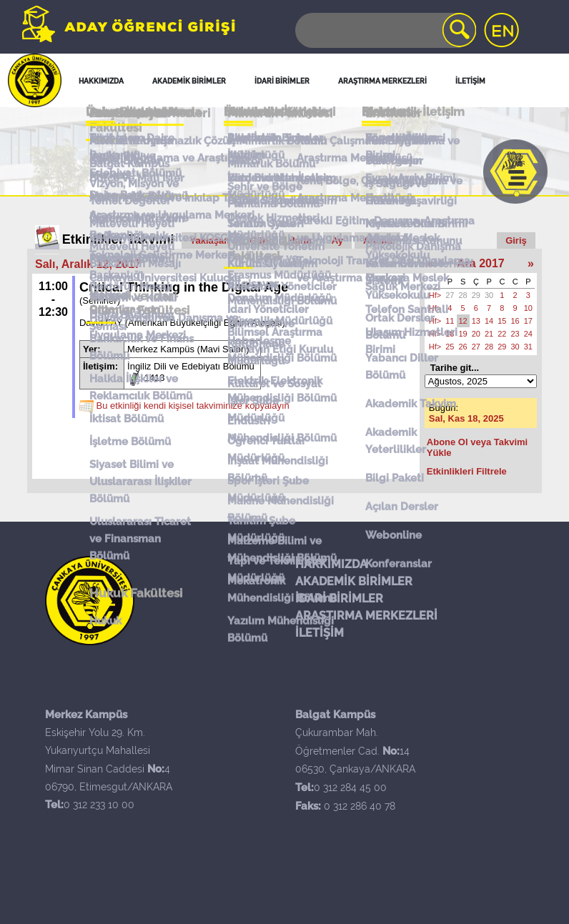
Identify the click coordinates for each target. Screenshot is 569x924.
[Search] (385, 30)
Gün (259, 240)
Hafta (300, 240)
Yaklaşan (210, 240)
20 (476, 334)
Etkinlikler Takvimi (118, 239)
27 (450, 295)
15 (502, 321)
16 (515, 321)
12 (463, 321)
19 (463, 334)
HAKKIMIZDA (331, 564)
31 (528, 347)
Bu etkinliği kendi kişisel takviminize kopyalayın (193, 406)
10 (528, 308)
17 (528, 321)
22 (502, 334)
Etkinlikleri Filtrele (467, 471)
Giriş (516, 240)
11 (450, 321)
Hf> (435, 295)
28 (463, 295)
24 (528, 334)
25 (450, 347)
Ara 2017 (481, 263)
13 (476, 321)
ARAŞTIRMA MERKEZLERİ (366, 616)
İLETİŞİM (320, 633)
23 (515, 334)
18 (450, 334)
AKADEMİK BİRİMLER (354, 581)
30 (489, 295)
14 (489, 321)
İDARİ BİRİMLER (339, 598)
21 (489, 334)
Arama (377, 240)
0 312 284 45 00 (350, 788)
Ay (337, 240)
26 (463, 347)
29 (476, 295)
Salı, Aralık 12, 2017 (88, 264)
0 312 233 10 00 (99, 805)
